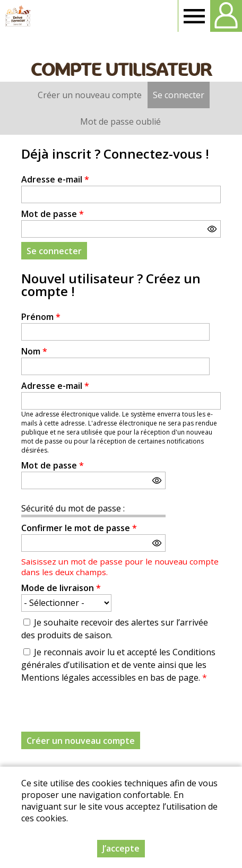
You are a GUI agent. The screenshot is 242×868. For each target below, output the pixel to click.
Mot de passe (53, 214)
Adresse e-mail (55, 179)
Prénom (41, 317)
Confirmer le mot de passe (79, 528)
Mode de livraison (61, 588)
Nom (34, 351)
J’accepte (121, 848)
